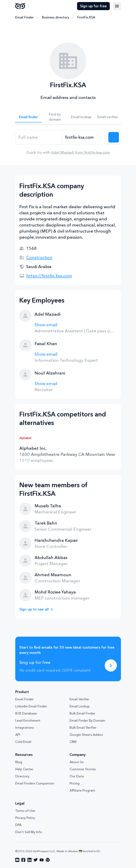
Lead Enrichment (28, 720)
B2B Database (26, 713)
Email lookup (81, 117)
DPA (18, 825)
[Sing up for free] (111, 665)
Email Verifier (79, 699)
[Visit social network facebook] (23, 860)
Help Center (24, 769)
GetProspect (20, 6)
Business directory (55, 17)
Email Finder (24, 17)
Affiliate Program (82, 790)
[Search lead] (114, 137)
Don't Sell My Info (29, 832)
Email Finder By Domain (87, 720)
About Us (77, 762)
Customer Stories (83, 769)
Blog (19, 762)
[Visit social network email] (17, 860)
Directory (22, 776)
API (18, 735)
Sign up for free (93, 6)
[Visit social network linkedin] (29, 860)
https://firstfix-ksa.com (49, 276)
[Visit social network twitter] (36, 860)
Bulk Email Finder (82, 713)
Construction (39, 257)
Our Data (77, 776)
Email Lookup (80, 706)
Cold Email (23, 742)
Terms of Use (25, 811)
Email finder (28, 117)
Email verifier (108, 117)
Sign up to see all (34, 609)
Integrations (24, 727)
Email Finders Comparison (35, 783)
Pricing (75, 783)
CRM (73, 742)
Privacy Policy (25, 818)
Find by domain (55, 117)
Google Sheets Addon (86, 735)
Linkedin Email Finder (31, 706)
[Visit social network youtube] (42, 860)
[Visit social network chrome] (48, 860)
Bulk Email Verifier (83, 727)
